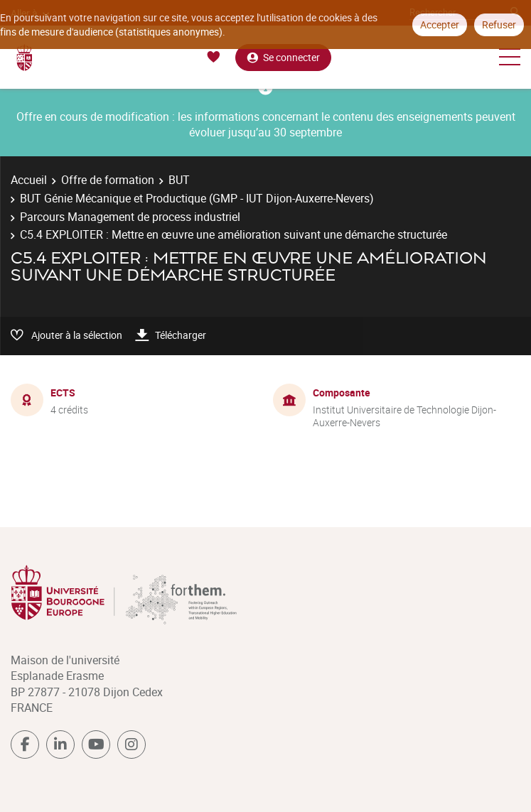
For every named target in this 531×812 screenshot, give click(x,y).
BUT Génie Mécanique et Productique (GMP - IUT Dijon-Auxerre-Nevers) (197, 198)
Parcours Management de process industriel (130, 217)
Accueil (29, 180)
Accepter (440, 25)
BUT (179, 180)
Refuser (499, 25)
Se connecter (283, 57)
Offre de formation (108, 180)
